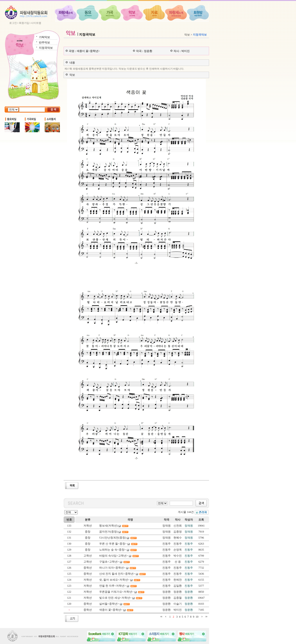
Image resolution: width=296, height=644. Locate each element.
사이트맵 (36, 23)
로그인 (13, 23)
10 (197, 617)
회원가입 (24, 23)
